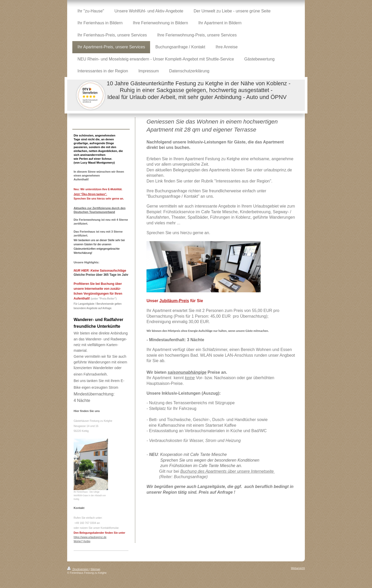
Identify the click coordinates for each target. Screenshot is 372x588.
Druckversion (78, 569)
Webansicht (298, 568)
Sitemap (95, 569)
